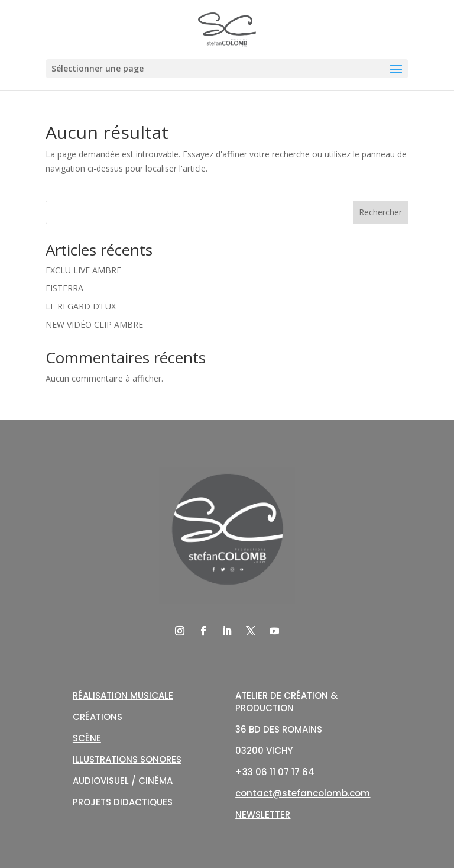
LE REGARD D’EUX (81, 306)
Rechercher (380, 212)
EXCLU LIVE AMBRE (83, 270)
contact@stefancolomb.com (303, 793)
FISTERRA (64, 288)
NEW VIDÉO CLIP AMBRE (94, 325)
